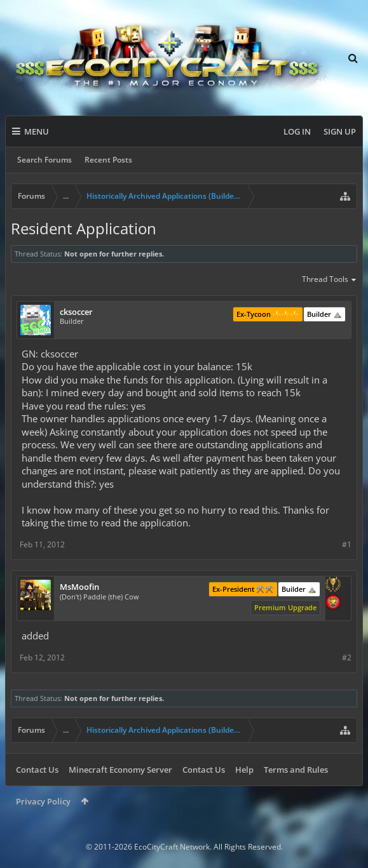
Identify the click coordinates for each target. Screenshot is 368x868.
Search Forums (44, 160)
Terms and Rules (296, 770)
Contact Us (37, 770)
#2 (347, 658)
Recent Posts (108, 160)
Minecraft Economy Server (120, 770)
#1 (347, 544)
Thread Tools (330, 280)
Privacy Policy (43, 801)
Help (244, 770)
